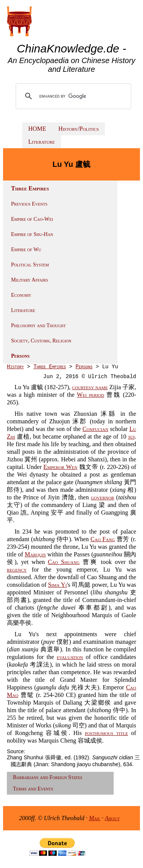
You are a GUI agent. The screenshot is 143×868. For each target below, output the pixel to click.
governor (102, 497)
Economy (21, 295)
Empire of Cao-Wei (32, 219)
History (15, 367)
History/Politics (79, 129)
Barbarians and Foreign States (48, 777)
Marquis (35, 554)
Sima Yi (57, 585)
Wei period (91, 395)
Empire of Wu (26, 249)
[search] (74, 96)
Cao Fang (103, 539)
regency (17, 569)
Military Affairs (30, 280)
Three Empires (50, 367)
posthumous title (107, 733)
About (112, 818)
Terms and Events (33, 789)
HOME (37, 129)
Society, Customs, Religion (41, 341)
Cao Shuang (63, 562)
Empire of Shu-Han (32, 234)
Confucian (95, 429)
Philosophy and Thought (39, 325)
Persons (20, 356)
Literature (42, 142)
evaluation (70, 657)
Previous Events (29, 204)
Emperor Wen (60, 467)
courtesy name (90, 387)
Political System (30, 265)
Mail (95, 818)
